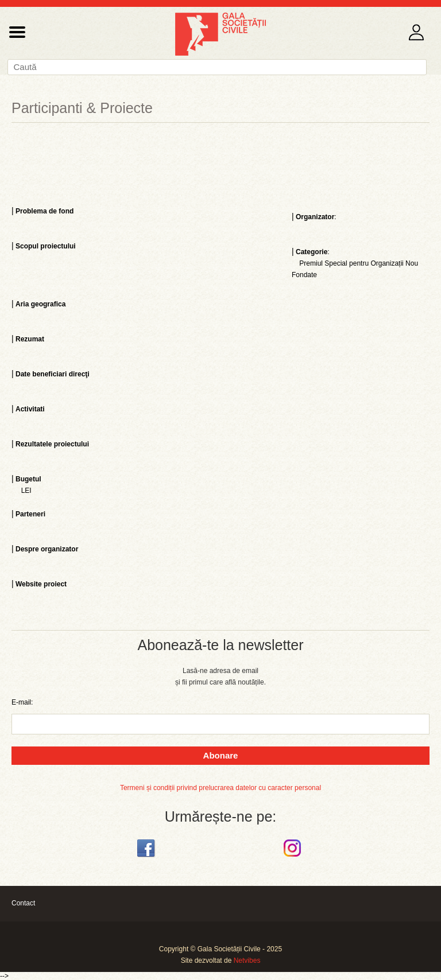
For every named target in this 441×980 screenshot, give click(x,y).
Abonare (221, 755)
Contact (23, 903)
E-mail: (22, 702)
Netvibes (247, 960)
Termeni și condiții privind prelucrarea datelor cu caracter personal (220, 788)
